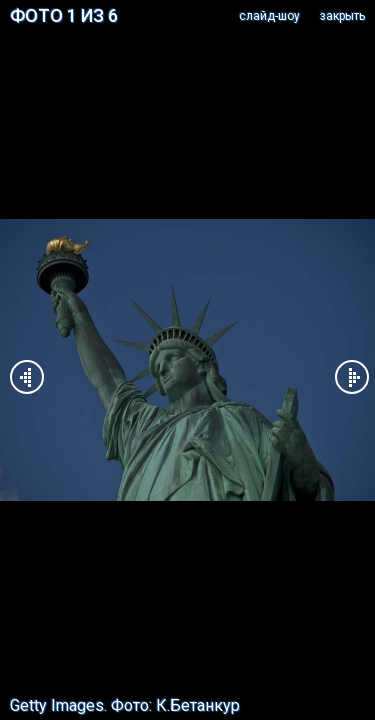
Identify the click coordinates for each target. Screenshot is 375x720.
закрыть (342, 16)
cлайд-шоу (269, 16)
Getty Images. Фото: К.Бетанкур (125, 705)
